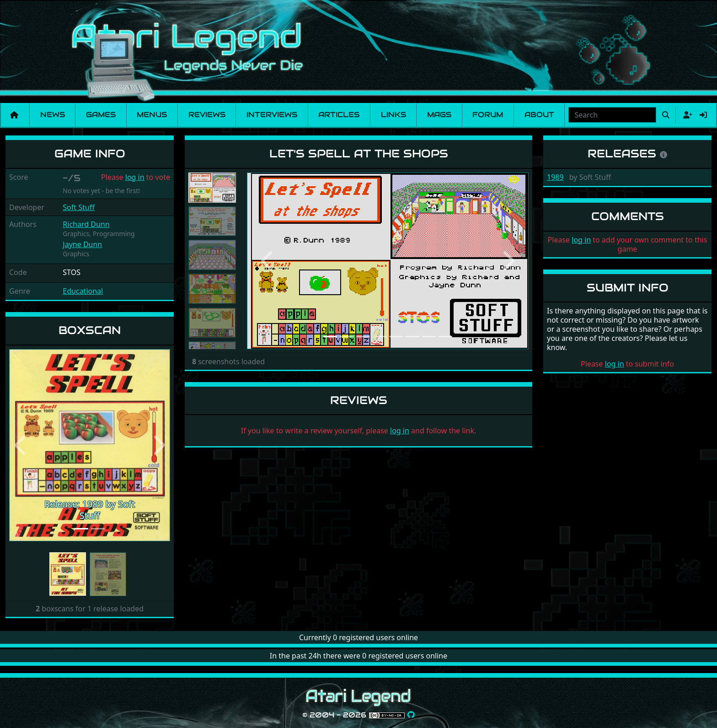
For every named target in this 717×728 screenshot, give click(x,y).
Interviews (272, 115)
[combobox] (612, 115)
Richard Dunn (86, 224)
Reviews (207, 115)
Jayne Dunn (82, 244)
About (539, 115)
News (53, 115)
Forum (488, 115)
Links (393, 115)
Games (101, 115)
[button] (21, 445)
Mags (439, 115)
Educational (83, 291)
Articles (339, 115)
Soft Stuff (78, 207)
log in (135, 177)
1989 (555, 177)
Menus (152, 115)
